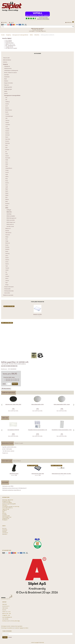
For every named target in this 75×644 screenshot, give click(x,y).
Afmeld (10, 637)
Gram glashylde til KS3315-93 (13, 429)
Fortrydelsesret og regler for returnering (11, 506)
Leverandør (5, 482)
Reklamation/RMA (6, 516)
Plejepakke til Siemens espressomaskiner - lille (38, 429)
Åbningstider (5, 519)
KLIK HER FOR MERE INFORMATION (9, 366)
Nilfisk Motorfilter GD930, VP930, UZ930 (13, 404)
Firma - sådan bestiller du (7, 507)
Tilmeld (5, 637)
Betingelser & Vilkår (6, 501)
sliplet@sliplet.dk (12, 45)
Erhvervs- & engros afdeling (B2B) (9, 503)
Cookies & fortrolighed (7, 502)
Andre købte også (7, 461)
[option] (13, 405)
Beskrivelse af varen (7, 443)
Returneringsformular (7, 517)
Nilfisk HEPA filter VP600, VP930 (38, 473)
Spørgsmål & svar (6, 518)
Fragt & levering (6, 509)
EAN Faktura (5, 505)
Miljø (3, 512)
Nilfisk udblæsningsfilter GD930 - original (62, 404)
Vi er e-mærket (9, 40)
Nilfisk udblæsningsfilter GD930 (38, 404)
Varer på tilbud (17, 461)
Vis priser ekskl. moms (9, 377)
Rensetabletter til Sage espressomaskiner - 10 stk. (62, 429)
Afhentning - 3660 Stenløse (8, 500)
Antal (4, 384)
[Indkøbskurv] (70, 22)
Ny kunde (4, 513)
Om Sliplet (5, 514)
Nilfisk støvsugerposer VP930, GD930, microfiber (61, 473)
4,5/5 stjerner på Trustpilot (11, 48)
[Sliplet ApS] (12, 6)
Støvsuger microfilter (38, 314)
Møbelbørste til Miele (14, 473)
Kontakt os (4, 510)
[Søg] (73, 26)
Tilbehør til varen (19, 443)
